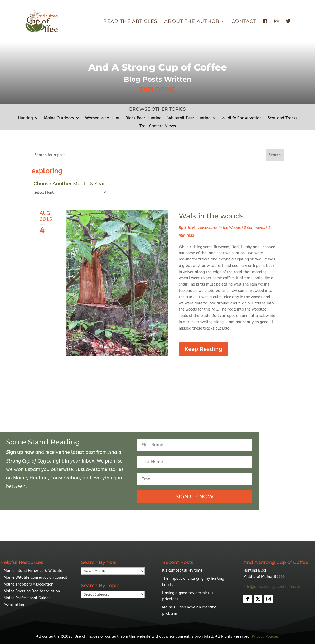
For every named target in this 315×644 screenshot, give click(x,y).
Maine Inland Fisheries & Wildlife (33, 571)
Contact (244, 22)
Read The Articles (130, 22)
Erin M (190, 228)
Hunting (25, 118)
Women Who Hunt (102, 118)
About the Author (192, 22)
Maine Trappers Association (28, 584)
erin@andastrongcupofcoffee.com (273, 587)
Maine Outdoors (59, 118)
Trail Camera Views (158, 126)
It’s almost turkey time (182, 570)
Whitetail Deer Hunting (189, 118)
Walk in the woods (211, 216)
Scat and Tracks (282, 118)
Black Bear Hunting (144, 118)
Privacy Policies (265, 636)
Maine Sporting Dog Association (32, 591)
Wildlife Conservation (242, 118)
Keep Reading (203, 349)
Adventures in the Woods (220, 228)
